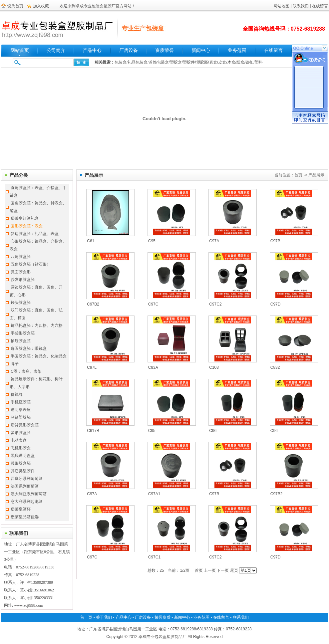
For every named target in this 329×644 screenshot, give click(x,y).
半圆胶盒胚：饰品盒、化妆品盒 (39, 356)
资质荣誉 (164, 50)
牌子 (15, 364)
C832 (275, 367)
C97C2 (215, 304)
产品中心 (92, 50)
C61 (91, 241)
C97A (214, 241)
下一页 (223, 570)
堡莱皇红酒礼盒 (25, 218)
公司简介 (56, 50)
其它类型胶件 (23, 471)
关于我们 (104, 617)
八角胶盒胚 (21, 257)
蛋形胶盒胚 (21, 433)
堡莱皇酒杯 (21, 509)
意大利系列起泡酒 (27, 502)
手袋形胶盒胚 (23, 333)
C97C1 (154, 557)
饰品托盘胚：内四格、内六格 (37, 325)
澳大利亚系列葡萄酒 (29, 494)
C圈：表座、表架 (26, 371)
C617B (93, 431)
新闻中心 (201, 50)
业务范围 (237, 50)
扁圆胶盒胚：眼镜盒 (29, 348)
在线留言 (320, 6)
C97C (153, 304)
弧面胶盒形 (21, 272)
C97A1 (154, 494)
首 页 (86, 617)
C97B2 (93, 304)
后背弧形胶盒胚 (25, 425)
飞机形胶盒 (21, 448)
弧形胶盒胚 (21, 463)
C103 (214, 367)
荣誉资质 (163, 617)
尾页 (234, 570)
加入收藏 (41, 6)
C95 (152, 241)
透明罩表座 (21, 410)
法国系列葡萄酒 (25, 486)
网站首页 (20, 50)
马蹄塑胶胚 (21, 417)
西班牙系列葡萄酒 (27, 479)
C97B (275, 241)
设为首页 (15, 6)
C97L (92, 367)
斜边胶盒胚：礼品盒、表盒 (35, 234)
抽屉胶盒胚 (21, 341)
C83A (153, 367)
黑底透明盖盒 (23, 456)
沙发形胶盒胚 (23, 280)
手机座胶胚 (21, 402)
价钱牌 (17, 394)
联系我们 (301, 6)
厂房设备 (129, 50)
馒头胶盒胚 (21, 303)
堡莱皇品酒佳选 (25, 517)
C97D (276, 304)
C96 (213, 431)
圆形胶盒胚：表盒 (27, 226)
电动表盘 (19, 440)
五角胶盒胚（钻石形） (31, 264)
